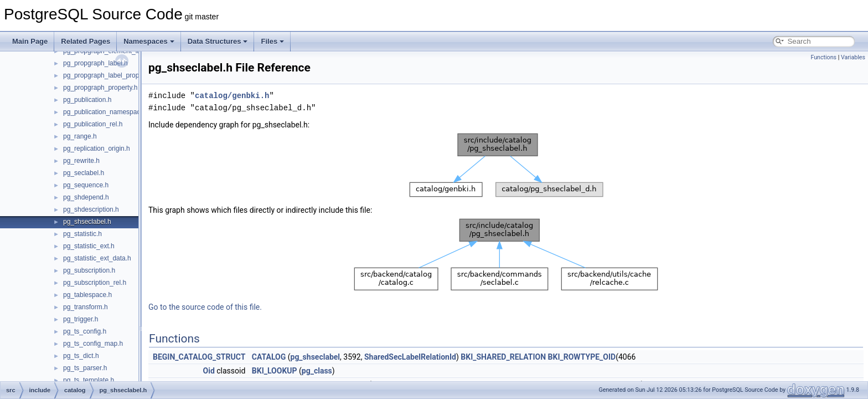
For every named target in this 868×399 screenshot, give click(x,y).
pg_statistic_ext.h (89, 246)
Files (272, 41)
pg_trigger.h (81, 319)
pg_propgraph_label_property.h (109, 75)
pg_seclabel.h (84, 173)
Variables (853, 57)
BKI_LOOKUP (275, 371)
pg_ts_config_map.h (93, 344)
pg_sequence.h (86, 185)
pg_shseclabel (316, 357)
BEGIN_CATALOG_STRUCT (199, 357)
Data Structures (218, 41)
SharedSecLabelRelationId (410, 357)
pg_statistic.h (82, 234)
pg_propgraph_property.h (100, 88)
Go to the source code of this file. (205, 307)
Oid (209, 371)
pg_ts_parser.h (85, 368)
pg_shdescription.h (91, 209)
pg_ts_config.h (85, 331)
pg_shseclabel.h (87, 222)
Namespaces (149, 41)
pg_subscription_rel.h (95, 283)
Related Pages (86, 41)
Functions (823, 57)
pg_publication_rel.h (93, 124)
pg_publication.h (87, 100)
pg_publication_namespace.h (106, 112)
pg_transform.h (86, 307)
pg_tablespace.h (87, 295)
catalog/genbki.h (232, 96)
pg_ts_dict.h (81, 356)
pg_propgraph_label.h (95, 63)
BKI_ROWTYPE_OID (582, 357)
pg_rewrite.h (81, 161)
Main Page (30, 41)
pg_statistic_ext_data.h (97, 258)
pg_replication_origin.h (97, 149)
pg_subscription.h (89, 270)
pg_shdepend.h (86, 197)
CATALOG (269, 357)
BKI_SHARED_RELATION (503, 357)
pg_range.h (80, 136)
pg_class (317, 371)
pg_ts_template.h (89, 380)
